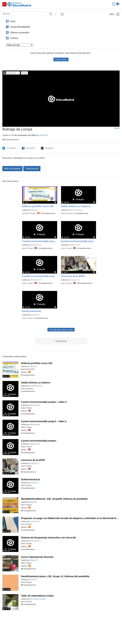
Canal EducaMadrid (20, 27)
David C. (34, 580)
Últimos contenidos (20, 33)
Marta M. (34, 502)
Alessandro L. (36, 541)
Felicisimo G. (35, 521)
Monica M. (35, 315)
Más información (12, 169)
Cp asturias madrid (38, 599)
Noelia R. (44, 135)
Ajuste (117, 128)
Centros (14, 38)
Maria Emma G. (77, 210)
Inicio (13, 21)
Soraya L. (35, 210)
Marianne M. (36, 245)
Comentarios (61, 341)
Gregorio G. (75, 280)
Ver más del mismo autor (61, 330)
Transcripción (32, 169)
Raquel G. (34, 560)
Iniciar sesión (61, 59)
